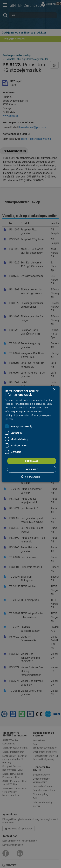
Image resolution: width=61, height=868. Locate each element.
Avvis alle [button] (32, 469)
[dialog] (30, 434)
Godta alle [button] (32, 461)
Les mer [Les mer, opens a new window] (9, 419)
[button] (30, 477)
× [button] (54, 390)
